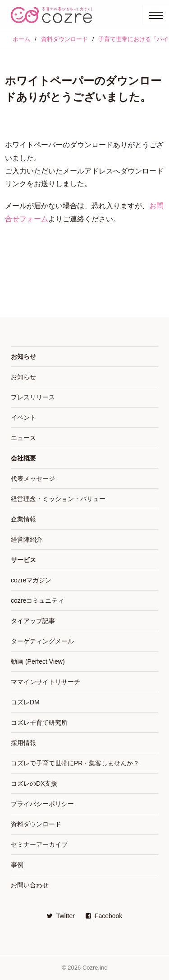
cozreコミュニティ (37, 600)
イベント (23, 417)
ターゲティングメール (42, 641)
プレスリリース (33, 397)
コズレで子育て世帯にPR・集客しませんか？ (75, 763)
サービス (23, 560)
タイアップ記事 (33, 621)
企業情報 (23, 519)
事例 (17, 865)
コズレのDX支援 (34, 783)
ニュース (23, 438)
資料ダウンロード (36, 824)
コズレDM (25, 702)
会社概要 (23, 458)
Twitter (61, 916)
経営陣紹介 (27, 539)
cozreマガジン (31, 580)
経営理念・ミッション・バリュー (58, 499)
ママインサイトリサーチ (46, 682)
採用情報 (23, 743)
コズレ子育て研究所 (39, 722)
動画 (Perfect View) (38, 661)
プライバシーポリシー (42, 804)
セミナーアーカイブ (39, 844)
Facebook (104, 916)
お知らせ (23, 356)
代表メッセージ (33, 478)
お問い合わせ (30, 885)
